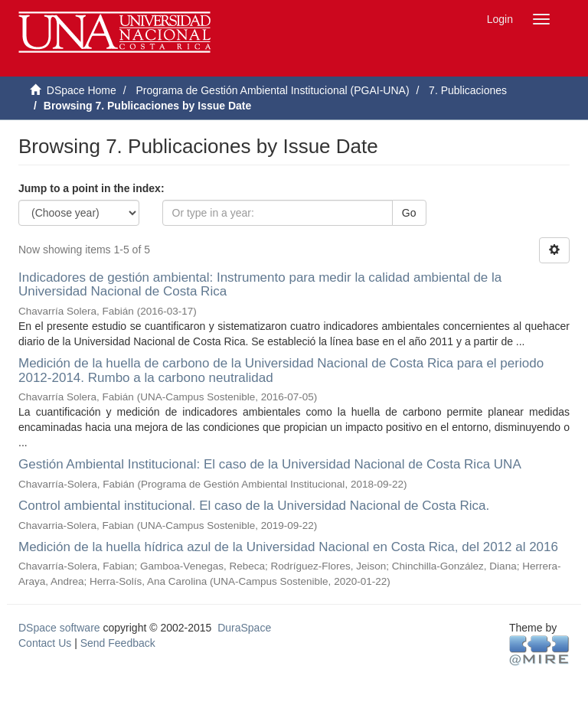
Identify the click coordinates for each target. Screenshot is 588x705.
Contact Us (45, 643)
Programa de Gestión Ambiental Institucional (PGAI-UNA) (272, 90)
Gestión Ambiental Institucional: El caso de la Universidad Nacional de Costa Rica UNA (269, 464)
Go (409, 213)
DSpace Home (82, 90)
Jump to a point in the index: (91, 188)
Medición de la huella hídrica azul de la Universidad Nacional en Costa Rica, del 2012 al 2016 (288, 547)
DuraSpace (244, 628)
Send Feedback (118, 643)
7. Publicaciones (468, 90)
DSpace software (59, 628)
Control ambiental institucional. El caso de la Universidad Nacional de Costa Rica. (254, 506)
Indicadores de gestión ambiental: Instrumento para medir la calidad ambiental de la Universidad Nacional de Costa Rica (260, 285)
